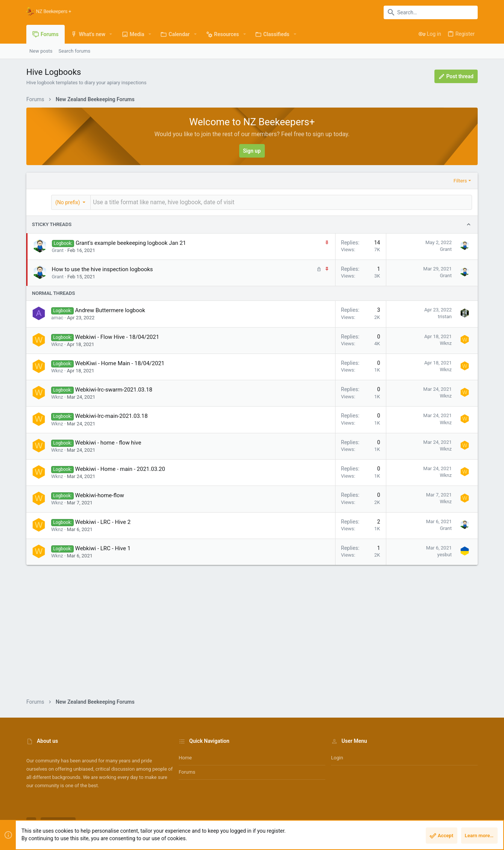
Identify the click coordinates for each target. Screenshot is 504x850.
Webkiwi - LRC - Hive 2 (103, 521)
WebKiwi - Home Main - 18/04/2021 (120, 362)
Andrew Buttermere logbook (110, 310)
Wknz (57, 343)
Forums (187, 771)
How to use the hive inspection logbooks (102, 268)
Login (337, 757)
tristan (445, 316)
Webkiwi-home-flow (100, 495)
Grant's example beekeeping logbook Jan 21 (131, 242)
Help (433, 822)
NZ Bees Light (58, 822)
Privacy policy (409, 822)
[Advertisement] (252, 637)
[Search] (431, 12)
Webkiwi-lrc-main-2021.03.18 (112, 415)
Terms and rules (372, 822)
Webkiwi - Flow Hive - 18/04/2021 (117, 336)
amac (57, 317)
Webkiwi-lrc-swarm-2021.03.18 (114, 389)
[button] (111, 34)
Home (185, 757)
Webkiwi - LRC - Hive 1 (103, 547)
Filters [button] (460, 181)
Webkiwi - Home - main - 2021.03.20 (120, 468)
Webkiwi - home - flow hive (108, 442)
